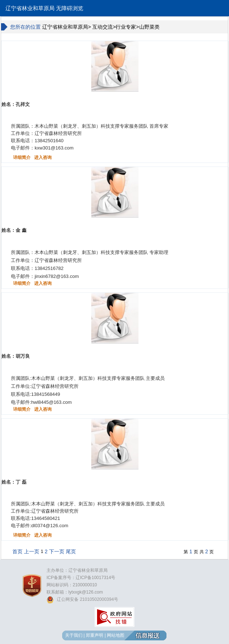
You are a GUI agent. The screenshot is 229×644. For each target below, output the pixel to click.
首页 (17, 551)
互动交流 (103, 27)
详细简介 (22, 157)
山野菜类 (149, 27)
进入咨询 (43, 157)
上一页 (32, 551)
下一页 (57, 551)
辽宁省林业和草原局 (30, 8)
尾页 (71, 551)
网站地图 (116, 635)
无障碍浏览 (70, 8)
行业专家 (126, 27)
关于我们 (74, 635)
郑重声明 (95, 635)
